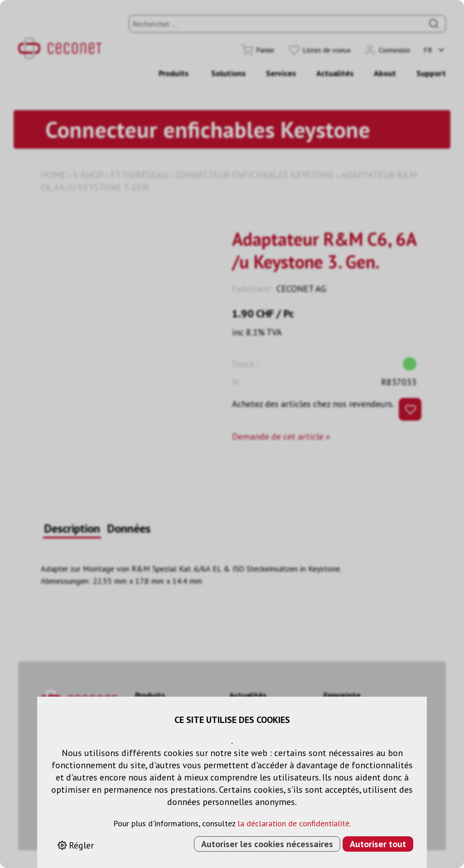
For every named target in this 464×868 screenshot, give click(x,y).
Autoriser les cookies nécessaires (267, 844)
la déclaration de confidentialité (293, 823)
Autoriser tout (378, 844)
